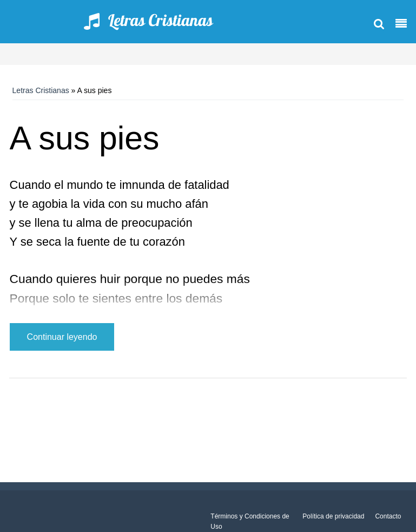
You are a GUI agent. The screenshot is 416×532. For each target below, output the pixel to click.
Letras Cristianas (41, 90)
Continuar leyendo (62, 337)
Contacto (388, 516)
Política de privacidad (333, 516)
